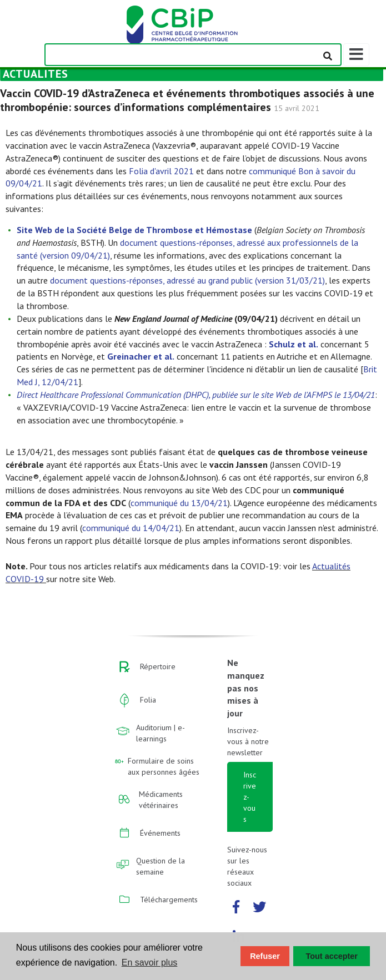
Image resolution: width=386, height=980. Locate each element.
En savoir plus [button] (150, 963)
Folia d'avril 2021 (161, 171)
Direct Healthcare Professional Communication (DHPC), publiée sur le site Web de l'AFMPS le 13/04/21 (196, 395)
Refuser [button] (265, 956)
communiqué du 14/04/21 (131, 528)
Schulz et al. (294, 344)
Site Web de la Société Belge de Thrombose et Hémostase (134, 230)
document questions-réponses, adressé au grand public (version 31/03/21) (187, 280)
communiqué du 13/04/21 (179, 503)
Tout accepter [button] (332, 956)
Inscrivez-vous (250, 797)
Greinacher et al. (141, 356)
